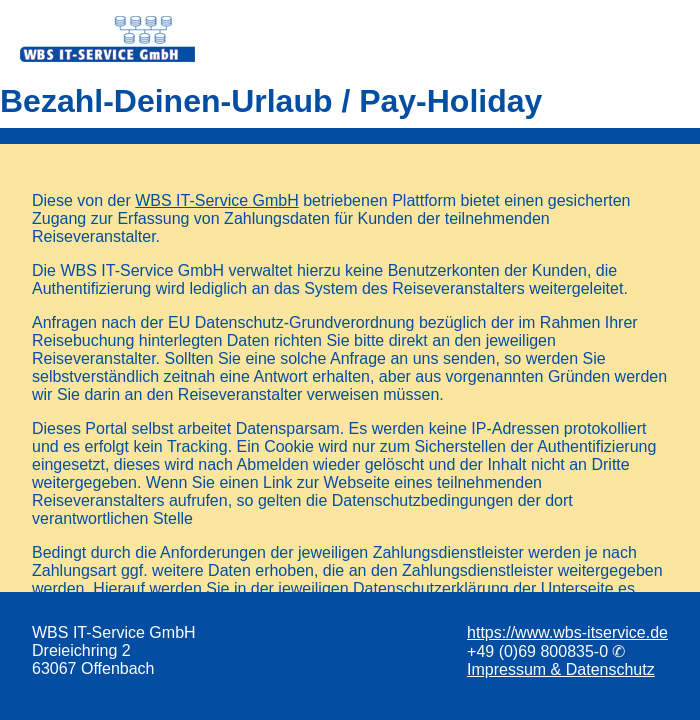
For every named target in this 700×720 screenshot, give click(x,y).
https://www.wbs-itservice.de (567, 632)
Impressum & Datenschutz (561, 669)
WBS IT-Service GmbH (217, 200)
